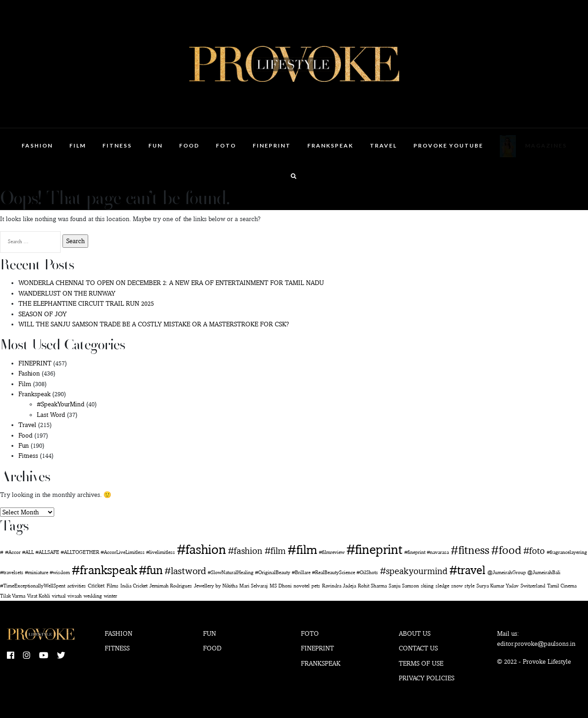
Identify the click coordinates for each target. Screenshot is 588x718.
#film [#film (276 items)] (302, 550)
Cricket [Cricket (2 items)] (96, 585)
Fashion (37, 145)
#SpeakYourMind (61, 404)
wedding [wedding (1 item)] (93, 596)
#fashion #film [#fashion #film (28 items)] (257, 551)
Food (189, 145)
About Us (415, 633)
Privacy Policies (427, 678)
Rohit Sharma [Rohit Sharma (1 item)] (372, 586)
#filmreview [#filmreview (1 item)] (332, 552)
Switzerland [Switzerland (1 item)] (533, 586)
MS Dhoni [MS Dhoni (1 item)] (281, 586)
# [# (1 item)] (2, 552)
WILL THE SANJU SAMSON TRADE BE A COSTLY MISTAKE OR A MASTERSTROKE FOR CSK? (154, 324)
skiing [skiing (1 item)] (427, 586)
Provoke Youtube (448, 145)
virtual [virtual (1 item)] (59, 596)
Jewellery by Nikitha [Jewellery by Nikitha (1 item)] (216, 586)
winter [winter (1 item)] (110, 596)
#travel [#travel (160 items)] (467, 570)
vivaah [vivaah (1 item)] (75, 596)
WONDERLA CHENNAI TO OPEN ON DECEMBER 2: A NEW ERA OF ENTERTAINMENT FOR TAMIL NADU (171, 283)
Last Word (51, 415)
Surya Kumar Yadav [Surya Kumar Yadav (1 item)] (498, 586)
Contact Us (418, 648)
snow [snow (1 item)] (457, 586)
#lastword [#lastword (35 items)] (185, 571)
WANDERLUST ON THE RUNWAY (67, 293)
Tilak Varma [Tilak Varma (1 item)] (13, 596)
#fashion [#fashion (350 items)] (201, 549)
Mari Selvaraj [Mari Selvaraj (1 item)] (254, 586)
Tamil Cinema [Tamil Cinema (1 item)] (562, 586)
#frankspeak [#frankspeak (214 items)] (104, 570)
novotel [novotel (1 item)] (302, 586)
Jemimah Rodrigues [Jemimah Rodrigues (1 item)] (171, 586)
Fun (155, 145)
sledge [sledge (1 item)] (442, 586)
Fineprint (317, 648)
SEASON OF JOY (42, 314)
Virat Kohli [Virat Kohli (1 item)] (39, 596)
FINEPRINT (272, 145)
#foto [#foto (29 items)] (534, 551)
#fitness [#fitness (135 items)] (470, 550)
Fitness (117, 145)
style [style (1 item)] (469, 586)
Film (78, 145)
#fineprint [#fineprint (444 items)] (374, 549)
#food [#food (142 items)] (506, 550)
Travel (383, 145)
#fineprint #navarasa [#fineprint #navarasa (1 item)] (427, 552)
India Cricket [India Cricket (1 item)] (134, 586)
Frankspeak (330, 145)
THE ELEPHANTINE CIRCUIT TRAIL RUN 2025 (86, 303)
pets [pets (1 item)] (316, 586)
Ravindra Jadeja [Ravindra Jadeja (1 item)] (339, 586)
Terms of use (421, 663)
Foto (226, 145)
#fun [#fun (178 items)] (151, 570)
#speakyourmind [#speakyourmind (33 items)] (414, 571)
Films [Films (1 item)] (113, 586)
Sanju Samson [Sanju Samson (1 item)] (404, 586)
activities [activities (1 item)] (76, 586)
